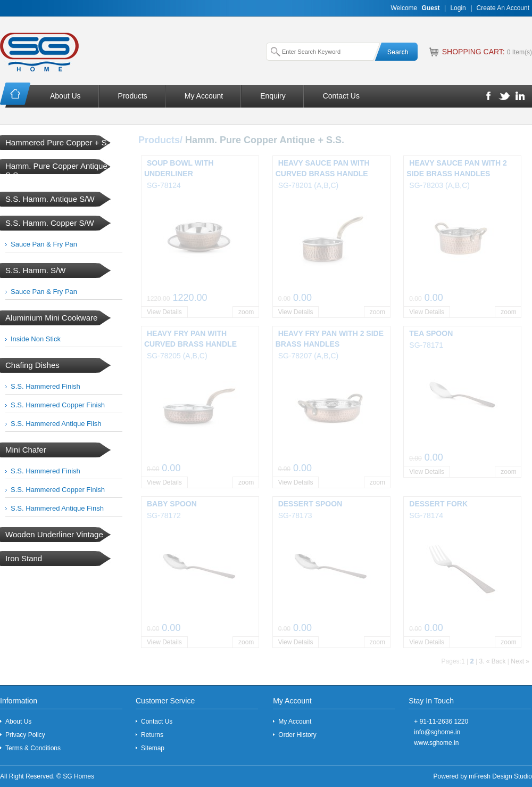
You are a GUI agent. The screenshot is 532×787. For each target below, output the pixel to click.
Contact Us (341, 96)
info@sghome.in (437, 732)
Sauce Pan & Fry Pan (44, 244)
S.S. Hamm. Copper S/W (50, 223)
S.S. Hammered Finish (45, 386)
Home (16, 95)
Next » (520, 661)
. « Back (494, 661)
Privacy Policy (25, 735)
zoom (246, 312)
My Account (204, 96)
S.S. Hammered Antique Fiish (56, 424)
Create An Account (503, 8)
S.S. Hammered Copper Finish (58, 405)
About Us (65, 96)
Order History (297, 735)
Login (458, 8)
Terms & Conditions (33, 748)
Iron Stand (24, 558)
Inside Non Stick (36, 339)
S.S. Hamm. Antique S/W (50, 199)
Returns (152, 735)
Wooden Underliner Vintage (54, 534)
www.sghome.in (436, 743)
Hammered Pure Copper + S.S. (61, 142)
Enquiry (273, 96)
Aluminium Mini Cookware (51, 318)
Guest (431, 8)
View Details (164, 312)
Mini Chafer (26, 450)
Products (133, 96)
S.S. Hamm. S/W (35, 270)
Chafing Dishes (32, 365)
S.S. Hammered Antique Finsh (57, 508)
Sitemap (153, 748)
